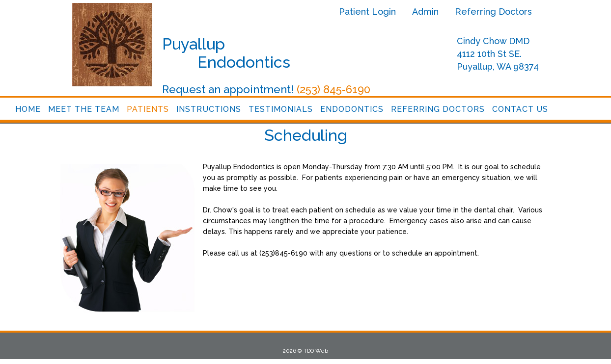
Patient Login (367, 12)
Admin (425, 12)
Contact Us (520, 109)
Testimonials (281, 109)
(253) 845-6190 (333, 89)
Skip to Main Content (29, 3)
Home (28, 109)
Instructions (209, 109)
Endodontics (352, 109)
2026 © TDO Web (305, 351)
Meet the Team (84, 109)
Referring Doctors (493, 12)
